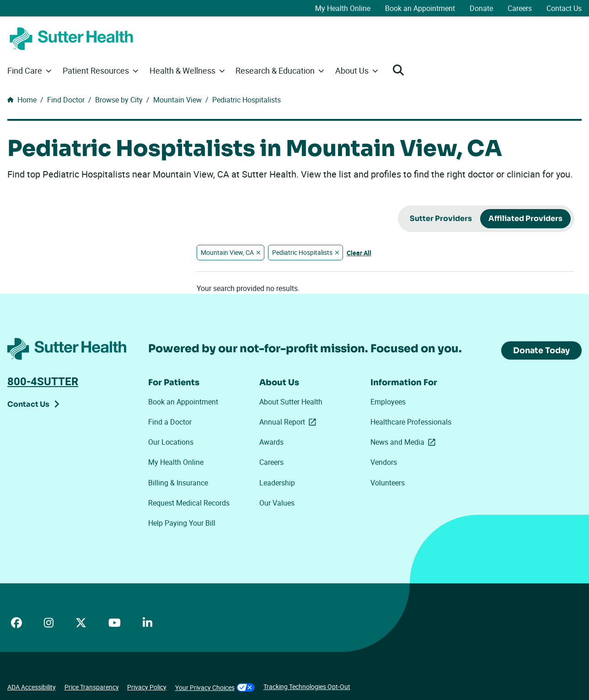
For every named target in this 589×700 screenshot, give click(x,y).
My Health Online (343, 8)
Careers (520, 8)
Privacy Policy (147, 687)
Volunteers (388, 483)
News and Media (403, 442)
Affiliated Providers (525, 218)
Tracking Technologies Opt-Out (307, 687)
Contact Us (564, 8)
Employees (388, 402)
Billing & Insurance (178, 483)
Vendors (384, 462)
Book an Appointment (420, 8)
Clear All (359, 253)
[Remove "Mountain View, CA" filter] (258, 253)
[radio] (441, 219)
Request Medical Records (189, 503)
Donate (481, 8)
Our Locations (171, 442)
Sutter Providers (441, 218)
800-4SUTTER (43, 381)
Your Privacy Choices (215, 687)
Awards (271, 442)
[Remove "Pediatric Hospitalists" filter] (337, 253)
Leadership (277, 483)
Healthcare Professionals (411, 422)
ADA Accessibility (32, 687)
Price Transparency (92, 687)
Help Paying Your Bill (182, 523)
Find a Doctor (170, 422)
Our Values (277, 503)
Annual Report (289, 422)
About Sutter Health (291, 402)
